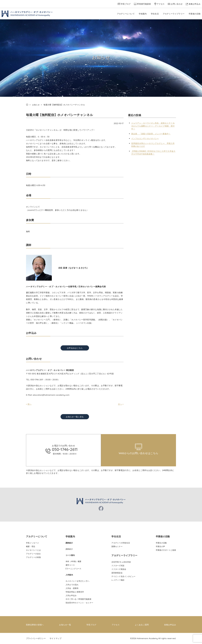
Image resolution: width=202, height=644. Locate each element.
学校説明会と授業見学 (75, 592)
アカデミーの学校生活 (121, 543)
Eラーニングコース (73, 569)
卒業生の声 (160, 546)
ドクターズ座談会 (119, 569)
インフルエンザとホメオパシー (145, 138)
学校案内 (143, 14)
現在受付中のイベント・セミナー (79, 603)
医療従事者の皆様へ (35, 625)
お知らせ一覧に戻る (75, 417)
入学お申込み (71, 595)
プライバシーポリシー (36, 638)
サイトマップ (56, 638)
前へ (30, 404)
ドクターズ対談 (118, 566)
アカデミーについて (126, 14)
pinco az (47, 433)
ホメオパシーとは (33, 550)
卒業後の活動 (195, 14)
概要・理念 (31, 546)
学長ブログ (126, 4)
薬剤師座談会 (117, 573)
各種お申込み (195, 4)
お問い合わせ (177, 4)
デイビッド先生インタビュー (123, 576)
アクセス (161, 4)
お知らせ (36, 105)
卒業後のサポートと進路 (166, 550)
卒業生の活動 (161, 543)
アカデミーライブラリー (174, 14)
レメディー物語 (118, 580)
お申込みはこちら (75, 348)
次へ (120, 404)
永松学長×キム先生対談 (121, 562)
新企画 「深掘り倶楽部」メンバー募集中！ (151, 134)
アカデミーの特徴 (33, 557)
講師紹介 (69, 549)
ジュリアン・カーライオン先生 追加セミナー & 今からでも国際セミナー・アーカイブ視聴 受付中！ (153, 126)
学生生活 (155, 14)
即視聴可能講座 (144, 4)
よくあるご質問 (142, 625)
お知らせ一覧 (65, 625)
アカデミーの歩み (33, 554)
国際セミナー (117, 546)
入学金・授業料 (72, 588)
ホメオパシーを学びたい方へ (78, 581)
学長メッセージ (32, 543)
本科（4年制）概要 (73, 561)
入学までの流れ (72, 585)
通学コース (70, 565)
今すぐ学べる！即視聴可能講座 (78, 599)
